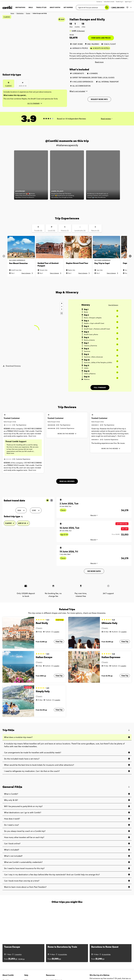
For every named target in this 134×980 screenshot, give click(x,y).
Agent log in (128, 2)
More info (93, 515)
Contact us (99, 2)
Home (12, 13)
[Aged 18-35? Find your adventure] (93, 7)
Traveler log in (120, 2)
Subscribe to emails (109, 2)
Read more (32, 436)
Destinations (20, 13)
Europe (28, 13)
